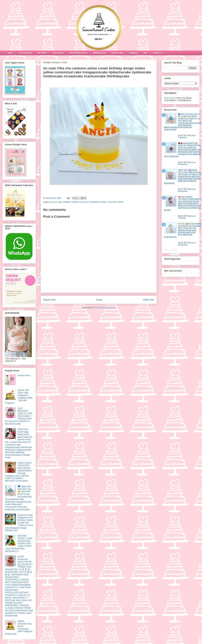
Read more (192, 135)
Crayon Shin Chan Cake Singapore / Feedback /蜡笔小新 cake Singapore (19, 396)
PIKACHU (83, 202)
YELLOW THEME (115, 202)
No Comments (183, 164)
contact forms (24, 375)
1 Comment (182, 218)
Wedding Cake (99, 53)
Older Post (149, 300)
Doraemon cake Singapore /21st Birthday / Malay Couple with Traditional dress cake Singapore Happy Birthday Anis (19, 523)
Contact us (158, 53)
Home (10, 53)
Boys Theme (58, 53)
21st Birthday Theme (78, 53)
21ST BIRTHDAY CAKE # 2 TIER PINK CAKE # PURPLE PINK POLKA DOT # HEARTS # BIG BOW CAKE (19, 416)
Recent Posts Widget (170, 250)
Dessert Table (117, 53)
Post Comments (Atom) (105, 308)
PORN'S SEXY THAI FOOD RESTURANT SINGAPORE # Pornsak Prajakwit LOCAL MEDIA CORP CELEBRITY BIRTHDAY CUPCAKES (19, 472)
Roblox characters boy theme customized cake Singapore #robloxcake (19, 627)
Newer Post (49, 300)
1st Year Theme (25, 53)
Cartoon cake (56, 202)
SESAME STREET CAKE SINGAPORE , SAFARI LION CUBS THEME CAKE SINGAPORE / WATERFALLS (19, 543)
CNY (145, 53)
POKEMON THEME (98, 202)
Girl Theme (42, 53)
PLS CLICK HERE (173, 98)
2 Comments (182, 137)
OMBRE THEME (70, 202)
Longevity (133, 53)
